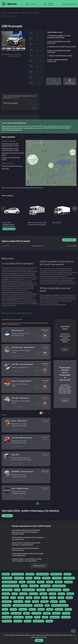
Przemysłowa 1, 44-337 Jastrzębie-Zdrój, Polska (10, 145)
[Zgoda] (75, 638)
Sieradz (5, 614)
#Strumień (5, 169)
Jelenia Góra (7, 590)
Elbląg (22, 582)
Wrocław (18, 621)
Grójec (24, 586)
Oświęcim (39, 606)
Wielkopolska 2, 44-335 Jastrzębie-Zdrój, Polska (10, 149)
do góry (73, 631)
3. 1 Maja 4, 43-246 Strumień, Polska (60, 56)
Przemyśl (23, 610)
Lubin (37, 598)
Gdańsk (41, 582)
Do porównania (17, 339)
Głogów (59, 582)
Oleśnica (44, 602)
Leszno (5, 598)
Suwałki (47, 614)
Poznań (13, 610)
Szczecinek (7, 617)
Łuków (53, 598)
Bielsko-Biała (56, 574)
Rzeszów (59, 610)
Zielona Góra (38, 621)
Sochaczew (36, 614)
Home (3, 13)
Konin (15, 594)
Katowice (41, 590)
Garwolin (31, 582)
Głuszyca (68, 582)
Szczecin (66, 614)
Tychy (45, 617)
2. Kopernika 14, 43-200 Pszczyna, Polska (62, 47)
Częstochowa (69, 578)
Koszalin (23, 594)
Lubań (29, 598)
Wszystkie (7, 516)
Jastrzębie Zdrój (24, 13)
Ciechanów (57, 578)
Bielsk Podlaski (42, 574)
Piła (47, 606)
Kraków (43, 594)
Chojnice (46, 578)
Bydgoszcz (19, 578)
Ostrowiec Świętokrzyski (23, 606)
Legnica (70, 594)
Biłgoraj (67, 574)
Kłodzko (6, 594)
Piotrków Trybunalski (60, 606)
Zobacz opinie (18, 55)
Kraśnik (52, 594)
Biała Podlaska (18, 574)
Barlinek (6, 574)
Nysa (28, 602)
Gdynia (50, 582)
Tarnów (29, 617)
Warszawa (66, 617)
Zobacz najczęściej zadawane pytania (17, 313)
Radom (41, 610)
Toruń (37, 617)
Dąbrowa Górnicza (9, 582)
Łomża (21, 598)
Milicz (61, 598)
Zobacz (65, 349)
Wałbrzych (55, 617)
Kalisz (17, 590)
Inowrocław (45, 586)
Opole (63, 602)
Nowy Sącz (7, 602)
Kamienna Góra (28, 590)
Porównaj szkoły (70, 82)
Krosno (61, 594)
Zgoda (39, 640)
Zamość (28, 621)
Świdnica (56, 614)
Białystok (30, 574)
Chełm (37, 578)
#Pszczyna (18, 166)
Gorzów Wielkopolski (11, 586)
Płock (5, 610)
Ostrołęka (6, 606)
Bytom (29, 578)
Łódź (13, 598)
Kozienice (33, 594)
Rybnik (50, 610)
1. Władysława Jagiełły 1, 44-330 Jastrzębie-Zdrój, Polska (59, 36)
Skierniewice (16, 614)
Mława (69, 598)
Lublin (44, 598)
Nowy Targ (18, 602)
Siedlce (68, 610)
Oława (35, 602)
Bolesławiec (7, 578)
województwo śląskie (12, 13)
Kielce (66, 590)
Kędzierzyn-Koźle (54, 590)
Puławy (32, 610)
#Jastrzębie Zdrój (8, 166)
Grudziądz (34, 586)
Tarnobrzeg (18, 617)
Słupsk (27, 614)
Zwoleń (49, 621)
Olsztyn (54, 602)
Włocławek (7, 621)
